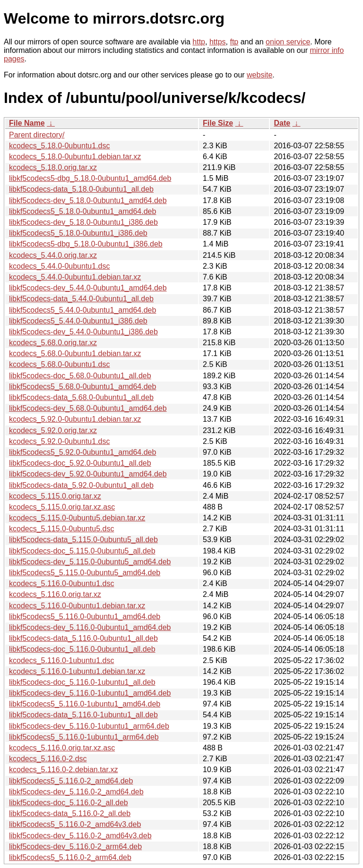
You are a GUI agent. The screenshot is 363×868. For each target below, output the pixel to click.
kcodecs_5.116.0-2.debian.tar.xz (63, 770)
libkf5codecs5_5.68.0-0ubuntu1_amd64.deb (82, 387)
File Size (218, 123)
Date (282, 123)
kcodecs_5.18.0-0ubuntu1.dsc (59, 146)
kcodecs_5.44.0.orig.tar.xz (53, 255)
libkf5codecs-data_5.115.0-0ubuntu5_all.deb (83, 540)
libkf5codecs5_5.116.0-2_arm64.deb (70, 857)
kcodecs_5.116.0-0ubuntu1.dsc (61, 583)
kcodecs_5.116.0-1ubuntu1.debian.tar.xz (77, 671)
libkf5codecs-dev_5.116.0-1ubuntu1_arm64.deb (89, 726)
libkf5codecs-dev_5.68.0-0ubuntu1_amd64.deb (88, 408)
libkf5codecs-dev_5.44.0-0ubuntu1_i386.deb (83, 332)
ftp (234, 42)
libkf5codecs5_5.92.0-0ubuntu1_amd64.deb (82, 452)
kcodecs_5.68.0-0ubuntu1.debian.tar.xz (75, 353)
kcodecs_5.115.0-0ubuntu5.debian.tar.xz (77, 518)
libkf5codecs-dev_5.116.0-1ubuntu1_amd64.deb (90, 693)
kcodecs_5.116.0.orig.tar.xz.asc (62, 748)
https (218, 42)
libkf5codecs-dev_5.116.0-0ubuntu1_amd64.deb (90, 627)
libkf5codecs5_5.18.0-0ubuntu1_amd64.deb (82, 211)
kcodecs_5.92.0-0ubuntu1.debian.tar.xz (75, 419)
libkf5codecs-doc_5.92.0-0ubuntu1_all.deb (80, 463)
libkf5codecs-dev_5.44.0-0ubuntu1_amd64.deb (88, 288)
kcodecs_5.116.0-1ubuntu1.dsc (61, 660)
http (199, 42)
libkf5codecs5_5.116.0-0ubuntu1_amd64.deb (85, 617)
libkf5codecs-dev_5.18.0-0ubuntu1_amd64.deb (88, 200)
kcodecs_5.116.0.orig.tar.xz (55, 594)
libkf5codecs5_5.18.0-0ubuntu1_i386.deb (78, 233)
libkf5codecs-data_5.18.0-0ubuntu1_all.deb (81, 189)
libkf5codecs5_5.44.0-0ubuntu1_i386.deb (78, 321)
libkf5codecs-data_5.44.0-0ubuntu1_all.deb (81, 299)
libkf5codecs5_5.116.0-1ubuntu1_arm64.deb (84, 737)
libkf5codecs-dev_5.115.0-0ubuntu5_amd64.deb (90, 562)
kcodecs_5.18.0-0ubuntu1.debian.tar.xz (75, 157)
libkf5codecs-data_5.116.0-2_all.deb (70, 813)
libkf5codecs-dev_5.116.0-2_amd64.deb (76, 792)
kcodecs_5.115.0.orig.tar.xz (55, 496)
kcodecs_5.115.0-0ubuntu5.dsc (61, 529)
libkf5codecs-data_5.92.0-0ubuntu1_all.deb (81, 485)
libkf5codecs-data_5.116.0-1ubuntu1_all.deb (83, 715)
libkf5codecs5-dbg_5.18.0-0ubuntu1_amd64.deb (90, 178)
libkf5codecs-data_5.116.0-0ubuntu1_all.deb (83, 638)
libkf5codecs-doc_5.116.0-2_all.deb (69, 803)
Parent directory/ (37, 135)
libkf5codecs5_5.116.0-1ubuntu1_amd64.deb (85, 704)
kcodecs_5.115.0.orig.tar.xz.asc (62, 507)
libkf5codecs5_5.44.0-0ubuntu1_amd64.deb (82, 310)
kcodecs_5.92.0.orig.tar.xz (53, 430)
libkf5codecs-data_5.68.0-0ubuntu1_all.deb (81, 397)
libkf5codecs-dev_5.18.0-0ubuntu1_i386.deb (83, 222)
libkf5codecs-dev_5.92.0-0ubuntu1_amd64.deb (88, 474)
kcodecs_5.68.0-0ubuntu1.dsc (59, 364)
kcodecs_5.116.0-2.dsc (48, 759)
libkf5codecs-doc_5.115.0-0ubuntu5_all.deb (82, 551)
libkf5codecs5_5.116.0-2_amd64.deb (71, 781)
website (259, 75)
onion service (288, 42)
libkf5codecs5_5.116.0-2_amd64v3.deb (75, 824)
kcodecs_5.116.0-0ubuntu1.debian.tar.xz (77, 606)
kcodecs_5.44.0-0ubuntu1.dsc (59, 266)
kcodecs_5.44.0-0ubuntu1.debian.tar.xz (75, 277)
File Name (27, 123)
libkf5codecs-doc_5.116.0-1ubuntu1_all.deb (82, 682)
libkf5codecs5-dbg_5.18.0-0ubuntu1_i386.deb (86, 244)
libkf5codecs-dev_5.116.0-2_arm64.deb (75, 847)
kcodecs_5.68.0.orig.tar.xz (53, 343)
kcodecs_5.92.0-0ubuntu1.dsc (59, 441)
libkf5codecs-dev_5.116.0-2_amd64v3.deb (80, 836)
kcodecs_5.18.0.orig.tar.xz (53, 167)
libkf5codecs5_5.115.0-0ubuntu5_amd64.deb (85, 573)
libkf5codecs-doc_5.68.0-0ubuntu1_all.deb (80, 376)
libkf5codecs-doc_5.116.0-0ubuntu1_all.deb (82, 649)
